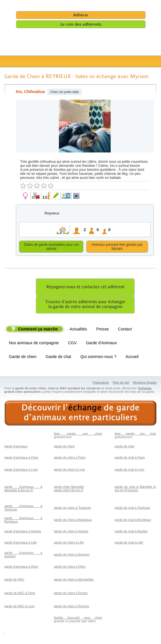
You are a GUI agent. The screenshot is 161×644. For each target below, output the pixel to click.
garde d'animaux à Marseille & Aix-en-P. (23, 489)
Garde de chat (59, 357)
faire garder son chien (78, 434)
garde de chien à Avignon (72, 555)
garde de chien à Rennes (71, 607)
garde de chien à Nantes (71, 532)
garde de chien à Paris (70, 458)
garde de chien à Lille (69, 543)
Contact (125, 330)
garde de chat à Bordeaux (133, 521)
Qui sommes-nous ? (98, 357)
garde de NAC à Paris (20, 594)
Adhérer (81, 15)
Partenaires (101, 383)
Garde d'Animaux (101, 344)
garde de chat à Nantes (131, 532)
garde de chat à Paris (130, 458)
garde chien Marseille (69, 488)
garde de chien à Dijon (70, 567)
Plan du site (121, 383)
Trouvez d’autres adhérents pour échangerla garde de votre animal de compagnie (85, 305)
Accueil (132, 357)
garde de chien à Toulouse (72, 508)
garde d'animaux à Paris (21, 458)
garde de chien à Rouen (71, 594)
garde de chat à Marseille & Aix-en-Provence (135, 489)
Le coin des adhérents (81, 24)
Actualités (78, 330)
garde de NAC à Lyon (19, 607)
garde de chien (64, 447)
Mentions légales (145, 383)
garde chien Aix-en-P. (69, 491)
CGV (72, 344)
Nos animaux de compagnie (34, 344)
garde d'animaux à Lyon (21, 470)
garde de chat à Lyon (130, 470)
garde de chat (124, 447)
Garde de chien (23, 357)
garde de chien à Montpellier (74, 580)
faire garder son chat (135, 434)
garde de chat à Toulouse (132, 508)
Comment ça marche (38, 330)
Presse (103, 330)
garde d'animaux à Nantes (23, 532)
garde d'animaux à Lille (21, 543)
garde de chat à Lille (129, 543)
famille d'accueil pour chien (78, 618)
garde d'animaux (16, 447)
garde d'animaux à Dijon (21, 567)
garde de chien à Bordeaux (73, 521)
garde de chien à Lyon (69, 470)
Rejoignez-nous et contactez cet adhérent (85, 288)
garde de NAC (14, 580)
